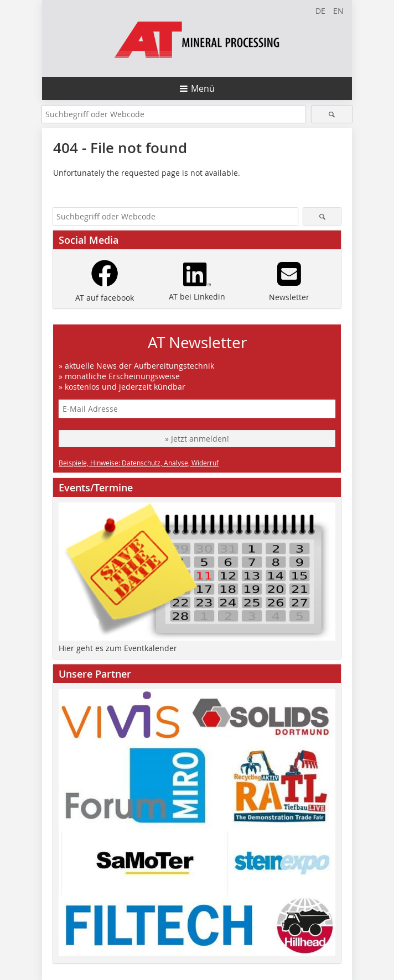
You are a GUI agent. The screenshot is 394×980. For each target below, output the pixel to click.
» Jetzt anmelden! (197, 439)
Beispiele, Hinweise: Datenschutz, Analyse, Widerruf (139, 463)
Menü (203, 88)
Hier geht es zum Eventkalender (118, 648)
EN (338, 11)
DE (320, 11)
